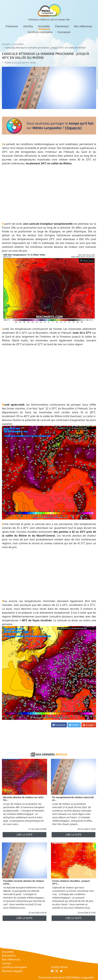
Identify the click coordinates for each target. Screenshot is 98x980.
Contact (7, 963)
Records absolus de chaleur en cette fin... (23, 799)
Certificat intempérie (40, 32)
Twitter (74, 725)
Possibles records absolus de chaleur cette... (24, 882)
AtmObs (28, 26)
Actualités (44, 26)
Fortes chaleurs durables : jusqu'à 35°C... (71, 882)
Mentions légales (12, 971)
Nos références (83, 26)
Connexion (64, 32)
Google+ (89, 725)
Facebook (59, 725)
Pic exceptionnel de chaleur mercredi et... (73, 799)
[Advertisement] (49, 190)
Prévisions (12, 26)
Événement (62, 26)
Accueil (6, 44)
